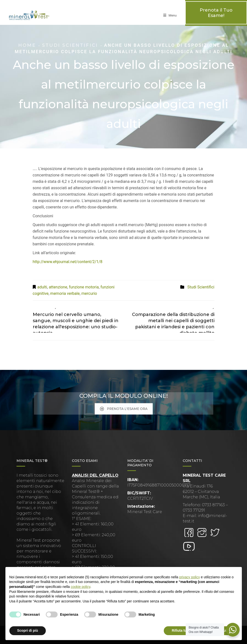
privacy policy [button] (190, 577)
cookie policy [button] (80, 587)
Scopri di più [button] (28, 630)
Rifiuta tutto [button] (181, 630)
